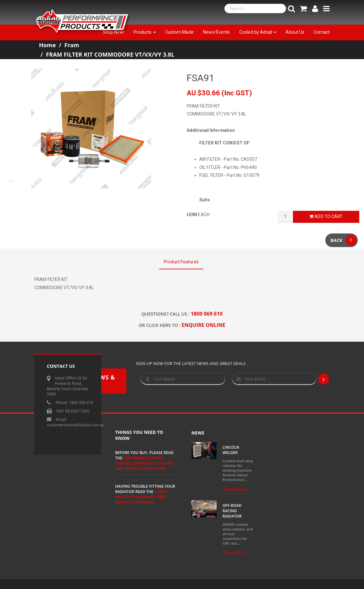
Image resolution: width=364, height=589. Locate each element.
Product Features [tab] (181, 262)
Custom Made (179, 32)
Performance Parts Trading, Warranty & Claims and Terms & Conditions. (145, 463)
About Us (295, 32)
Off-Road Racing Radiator (232, 511)
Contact (322, 32)
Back (343, 240)
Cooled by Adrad (258, 32)
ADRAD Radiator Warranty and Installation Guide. (141, 497)
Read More (234, 489)
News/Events (216, 32)
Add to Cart (326, 216)
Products (145, 32)
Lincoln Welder (231, 450)
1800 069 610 (207, 314)
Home (47, 45)
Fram (72, 45)
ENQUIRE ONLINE (204, 325)
